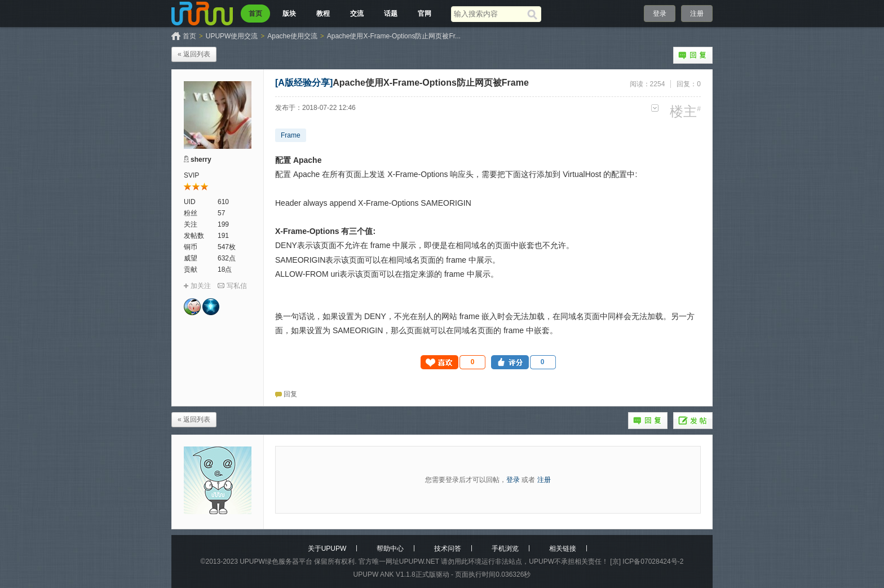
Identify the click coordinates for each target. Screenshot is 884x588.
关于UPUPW (327, 549)
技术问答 (448, 549)
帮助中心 (390, 549)
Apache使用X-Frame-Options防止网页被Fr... (394, 36)
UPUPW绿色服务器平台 (276, 562)
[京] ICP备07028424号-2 (647, 562)
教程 (323, 14)
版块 (289, 14)
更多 (655, 108)
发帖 (693, 421)
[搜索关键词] (489, 14)
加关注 (201, 286)
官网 (425, 14)
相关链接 (563, 549)
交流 (357, 14)
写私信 (237, 286)
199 (223, 224)
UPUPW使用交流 (232, 36)
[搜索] (534, 14)
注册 (697, 14)
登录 (660, 14)
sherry (201, 160)
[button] (453, 362)
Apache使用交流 (292, 36)
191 (223, 236)
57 (221, 213)
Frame (291, 135)
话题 (391, 14)
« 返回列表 (194, 54)
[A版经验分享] (304, 83)
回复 (693, 55)
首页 (255, 14)
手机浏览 (505, 549)
